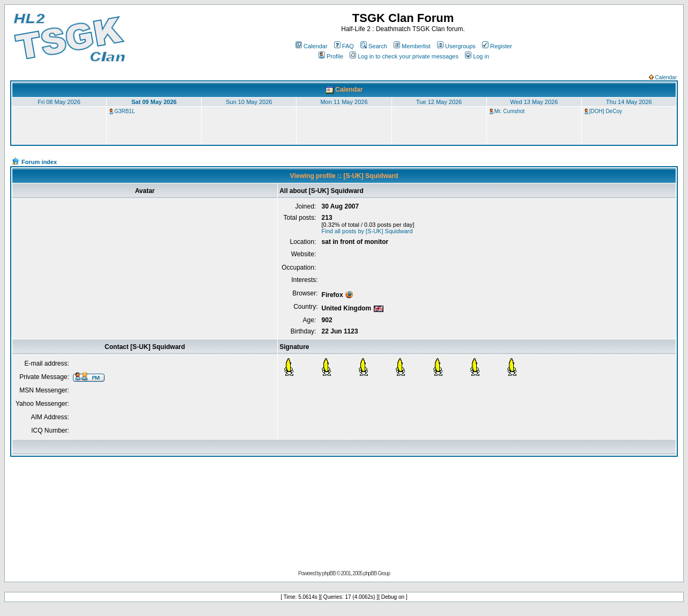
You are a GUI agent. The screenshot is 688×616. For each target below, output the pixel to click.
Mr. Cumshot (510, 111)
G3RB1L (124, 111)
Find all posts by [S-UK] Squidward (367, 231)
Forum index (39, 162)
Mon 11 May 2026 (344, 102)
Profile (331, 56)
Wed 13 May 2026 (534, 102)
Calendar (312, 46)
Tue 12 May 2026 (439, 102)
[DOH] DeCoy (606, 111)
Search (374, 46)
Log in (477, 56)
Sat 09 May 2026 (154, 102)
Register (497, 46)
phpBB (329, 573)
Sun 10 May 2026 (249, 102)
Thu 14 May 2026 (629, 102)
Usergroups (456, 46)
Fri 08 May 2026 (59, 102)
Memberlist (412, 46)
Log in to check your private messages (404, 56)
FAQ (344, 46)
